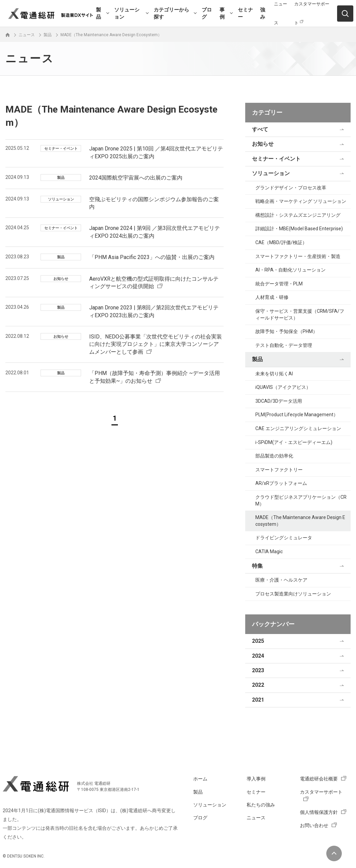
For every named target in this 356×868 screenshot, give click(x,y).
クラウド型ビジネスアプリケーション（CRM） (301, 500)
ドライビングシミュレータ (284, 538)
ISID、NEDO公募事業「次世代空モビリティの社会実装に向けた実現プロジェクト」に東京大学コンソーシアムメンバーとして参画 (156, 344)
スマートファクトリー (279, 470)
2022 (258, 685)
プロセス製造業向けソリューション (293, 594)
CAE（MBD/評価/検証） (281, 242)
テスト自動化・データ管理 (284, 345)
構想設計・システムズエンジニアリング (298, 215)
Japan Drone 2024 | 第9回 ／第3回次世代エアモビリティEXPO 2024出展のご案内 (155, 232)
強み (263, 13)
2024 (258, 656)
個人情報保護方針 (319, 812)
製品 (98, 13)
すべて (260, 129)
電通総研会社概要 (319, 779)
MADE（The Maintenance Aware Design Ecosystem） (300, 521)
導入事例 (256, 779)
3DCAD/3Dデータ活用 (279, 401)
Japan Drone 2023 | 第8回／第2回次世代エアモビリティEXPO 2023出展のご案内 (154, 311)
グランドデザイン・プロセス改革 (291, 188)
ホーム (200, 779)
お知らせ (263, 144)
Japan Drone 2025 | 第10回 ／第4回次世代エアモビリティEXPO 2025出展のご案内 (156, 152)
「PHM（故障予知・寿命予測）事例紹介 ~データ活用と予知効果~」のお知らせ (155, 377)
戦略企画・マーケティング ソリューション (301, 201)
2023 (258, 670)
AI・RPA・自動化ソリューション (290, 270)
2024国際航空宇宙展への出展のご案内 (136, 178)
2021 (258, 700)
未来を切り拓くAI (274, 374)
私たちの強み (261, 805)
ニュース (256, 818)
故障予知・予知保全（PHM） (286, 331)
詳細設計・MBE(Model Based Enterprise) (299, 229)
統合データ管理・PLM (279, 284)
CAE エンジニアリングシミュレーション (298, 428)
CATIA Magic (269, 552)
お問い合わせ (314, 825)
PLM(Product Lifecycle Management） (297, 415)
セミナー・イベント (276, 159)
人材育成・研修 (272, 297)
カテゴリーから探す (171, 13)
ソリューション (127, 13)
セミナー (245, 13)
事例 (222, 13)
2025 (258, 641)
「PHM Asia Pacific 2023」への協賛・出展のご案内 (152, 257)
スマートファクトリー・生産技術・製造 (298, 256)
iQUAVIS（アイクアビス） (283, 387)
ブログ (207, 13)
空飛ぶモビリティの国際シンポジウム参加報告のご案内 (154, 203)
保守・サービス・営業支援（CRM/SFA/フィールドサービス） (300, 314)
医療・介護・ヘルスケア (281, 580)
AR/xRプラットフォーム (281, 483)
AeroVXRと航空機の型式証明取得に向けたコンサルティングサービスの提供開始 (154, 283)
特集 (257, 566)
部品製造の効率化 (274, 456)
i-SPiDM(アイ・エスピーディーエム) (294, 442)
